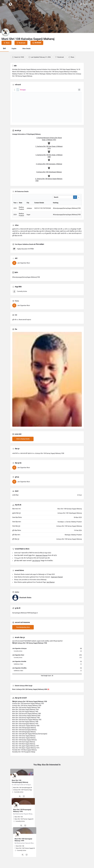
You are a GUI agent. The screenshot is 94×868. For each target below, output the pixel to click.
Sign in (85, 4)
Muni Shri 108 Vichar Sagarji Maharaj (24, 742)
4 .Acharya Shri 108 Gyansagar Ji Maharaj (49, 164)
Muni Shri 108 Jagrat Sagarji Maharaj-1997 (26, 752)
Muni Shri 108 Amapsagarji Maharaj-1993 (25, 730)
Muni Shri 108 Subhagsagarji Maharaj (24, 738)
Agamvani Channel (42, 562)
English (14, 49)
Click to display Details (23, 445)
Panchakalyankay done (23, 634)
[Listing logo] (6, 32)
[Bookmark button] (24, 803)
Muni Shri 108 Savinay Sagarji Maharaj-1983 (26, 724)
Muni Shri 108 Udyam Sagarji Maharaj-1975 (26, 754)
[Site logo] (11, 4)
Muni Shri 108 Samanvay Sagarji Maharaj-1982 (27, 726)
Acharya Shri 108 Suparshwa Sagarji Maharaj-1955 (28, 710)
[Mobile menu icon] (3, 4)
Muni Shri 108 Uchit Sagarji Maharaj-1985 (25, 718)
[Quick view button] (20, 803)
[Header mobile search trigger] (91, 4)
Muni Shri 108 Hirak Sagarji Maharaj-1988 (25, 728)
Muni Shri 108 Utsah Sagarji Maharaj (24, 748)
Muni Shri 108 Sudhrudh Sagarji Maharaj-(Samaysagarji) (30, 740)
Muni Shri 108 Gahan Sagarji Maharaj (24, 744)
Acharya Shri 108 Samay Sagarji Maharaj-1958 (27, 712)
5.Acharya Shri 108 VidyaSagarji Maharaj (49, 172)
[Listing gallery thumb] (47, 386)
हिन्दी (4, 49)
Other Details (26, 49)
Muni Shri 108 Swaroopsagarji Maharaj (24, 736)
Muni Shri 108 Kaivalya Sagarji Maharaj (24, 746)
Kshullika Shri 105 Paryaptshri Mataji (24, 758)
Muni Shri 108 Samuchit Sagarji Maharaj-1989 (27, 720)
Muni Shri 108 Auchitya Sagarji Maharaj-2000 (26, 722)
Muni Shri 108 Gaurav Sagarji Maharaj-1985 (26, 732)
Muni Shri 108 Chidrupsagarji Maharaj (24, 734)
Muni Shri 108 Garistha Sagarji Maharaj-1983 (26, 714)
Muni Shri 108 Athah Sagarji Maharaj (24, 750)
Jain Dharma (36, 567)
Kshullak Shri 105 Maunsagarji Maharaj (24, 756)
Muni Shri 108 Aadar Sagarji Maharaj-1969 (25, 716)
